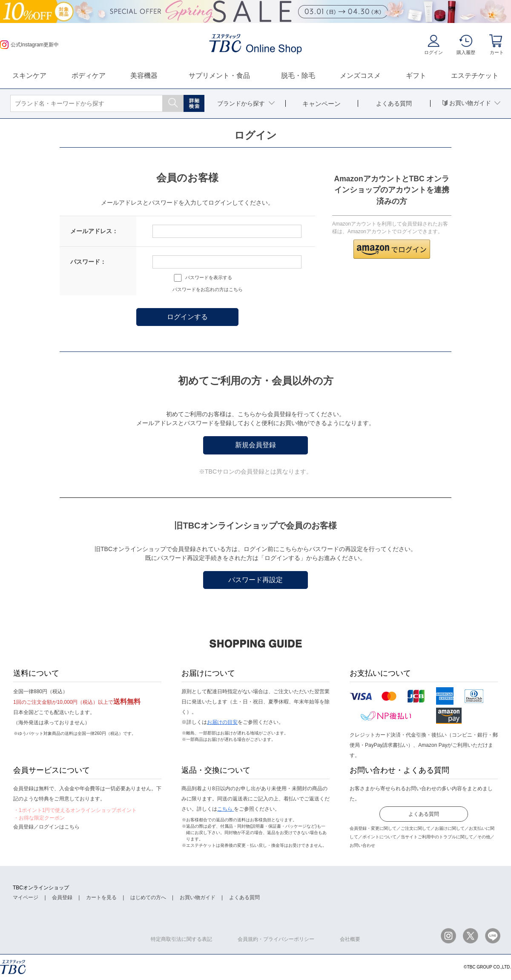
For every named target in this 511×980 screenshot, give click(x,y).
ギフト (416, 76)
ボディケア (89, 76)
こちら (225, 809)
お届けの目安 (222, 722)
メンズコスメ (360, 76)
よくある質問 (424, 814)
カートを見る (101, 897)
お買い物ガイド (198, 897)
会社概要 (350, 939)
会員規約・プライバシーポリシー (276, 939)
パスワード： (88, 262)
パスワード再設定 (255, 580)
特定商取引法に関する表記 (181, 939)
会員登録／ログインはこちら (46, 827)
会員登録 (62, 897)
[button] (392, 249)
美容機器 (144, 76)
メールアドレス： (94, 231)
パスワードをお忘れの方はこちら (208, 289)
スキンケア (29, 76)
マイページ (26, 897)
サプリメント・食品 (219, 76)
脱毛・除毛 (298, 76)
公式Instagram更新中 (29, 45)
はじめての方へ (148, 897)
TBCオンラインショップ (41, 888)
